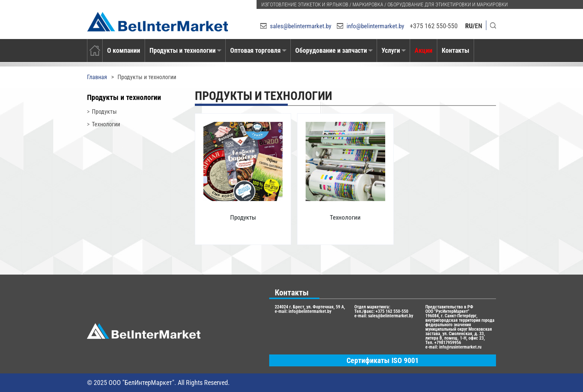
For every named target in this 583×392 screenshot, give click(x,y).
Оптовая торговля (255, 50)
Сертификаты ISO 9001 (383, 360)
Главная (97, 77)
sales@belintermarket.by (301, 26)
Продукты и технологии (183, 50)
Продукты (104, 112)
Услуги (391, 50)
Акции (423, 50)
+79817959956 (448, 343)
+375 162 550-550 (434, 26)
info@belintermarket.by (375, 26)
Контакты (455, 50)
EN (479, 26)
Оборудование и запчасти (331, 50)
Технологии (106, 124)
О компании (124, 50)
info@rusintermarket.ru (460, 347)
